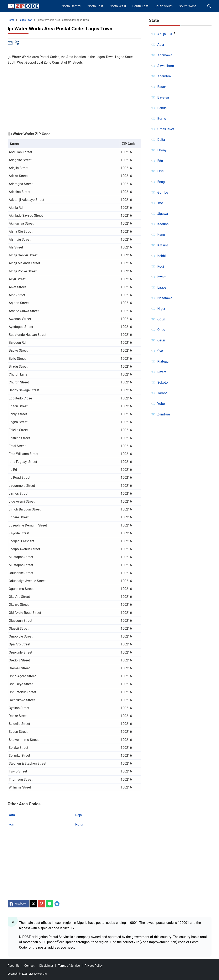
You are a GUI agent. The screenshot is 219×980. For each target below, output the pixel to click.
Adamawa (165, 55)
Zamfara (164, 414)
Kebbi (162, 256)
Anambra (164, 76)
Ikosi (11, 824)
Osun (161, 340)
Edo (160, 161)
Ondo (161, 330)
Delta (161, 140)
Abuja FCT (165, 34)
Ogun (161, 319)
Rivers (162, 372)
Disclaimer (46, 966)
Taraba (163, 393)
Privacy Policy (94, 966)
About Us (14, 966)
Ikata (11, 815)
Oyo (160, 351)
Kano (161, 235)
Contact (29, 966)
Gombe (163, 192)
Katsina (163, 245)
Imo (160, 203)
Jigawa (163, 214)
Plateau (163, 361)
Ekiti (161, 171)
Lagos (162, 287)
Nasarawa (165, 298)
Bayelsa (163, 97)
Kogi (161, 266)
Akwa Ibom (166, 66)
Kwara (162, 277)
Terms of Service (69, 966)
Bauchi (163, 87)
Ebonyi (162, 150)
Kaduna (163, 224)
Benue (162, 108)
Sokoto (163, 382)
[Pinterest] (41, 904)
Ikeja (78, 815)
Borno (162, 119)
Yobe (161, 404)
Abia (161, 45)
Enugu (162, 182)
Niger (161, 309)
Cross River (166, 129)
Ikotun (79, 824)
